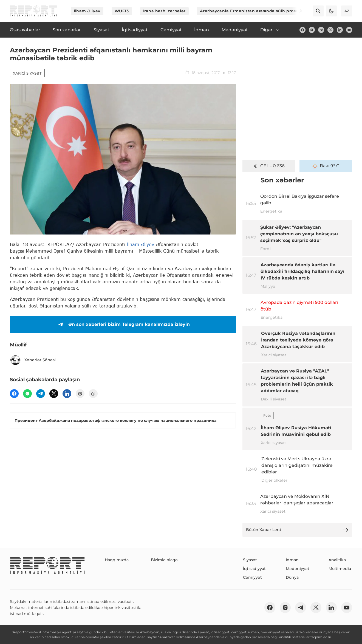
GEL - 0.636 (269, 166)
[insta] (312, 30)
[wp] (27, 394)
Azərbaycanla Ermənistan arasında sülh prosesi (251, 11)
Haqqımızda (117, 560)
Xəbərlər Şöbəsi (33, 360)
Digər (270, 30)
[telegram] (321, 30)
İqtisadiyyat (254, 569)
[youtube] (349, 30)
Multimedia (340, 569)
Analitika (337, 560)
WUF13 (122, 11)
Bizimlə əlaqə (164, 560)
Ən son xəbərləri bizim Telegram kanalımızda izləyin (123, 324)
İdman (292, 560)
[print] (80, 394)
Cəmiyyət (252, 577)
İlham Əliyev (87, 11)
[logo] (33, 11)
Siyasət (250, 560)
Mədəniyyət (298, 569)
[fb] (302, 30)
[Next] (297, 11)
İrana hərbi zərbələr (164, 11)
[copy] (93, 394)
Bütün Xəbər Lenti (297, 530)
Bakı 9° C (326, 166)
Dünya (292, 577)
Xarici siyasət (27, 73)
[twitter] (330, 30)
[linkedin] (340, 30)
